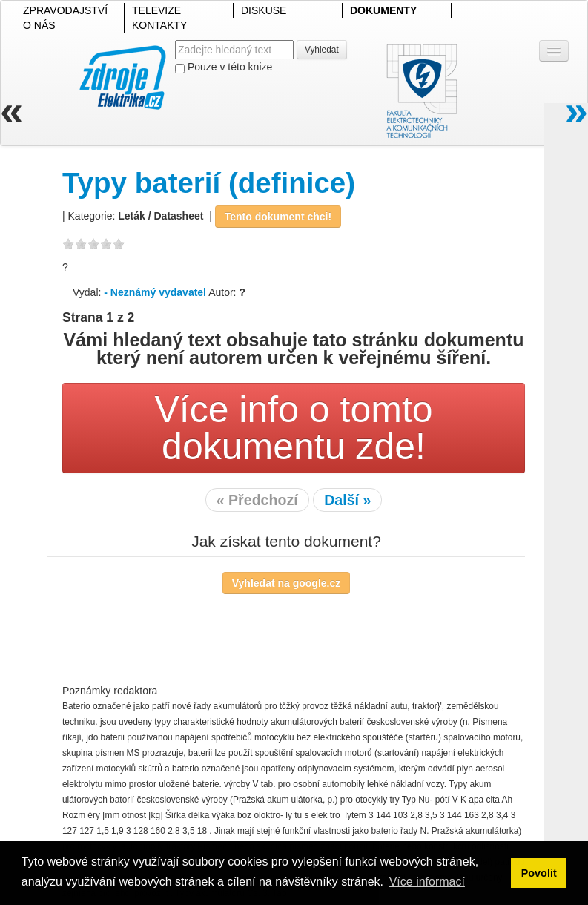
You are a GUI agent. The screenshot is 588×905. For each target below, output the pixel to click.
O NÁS (39, 25)
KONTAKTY (159, 25)
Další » (347, 500)
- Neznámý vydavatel (155, 292)
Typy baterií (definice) (209, 183)
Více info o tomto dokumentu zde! (293, 428)
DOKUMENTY (383, 10)
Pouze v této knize (224, 67)
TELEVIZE (156, 10)
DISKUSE (264, 10)
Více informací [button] (427, 882)
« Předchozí (257, 500)
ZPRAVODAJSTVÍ (65, 10)
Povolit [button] (539, 873)
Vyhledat (322, 50)
